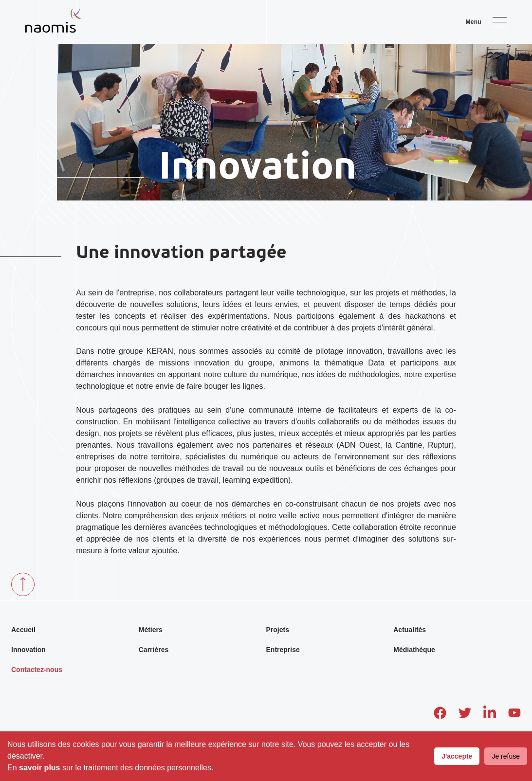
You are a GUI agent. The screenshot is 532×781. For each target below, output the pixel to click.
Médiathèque (414, 650)
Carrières (154, 650)
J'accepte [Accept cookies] (457, 756)
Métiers (151, 630)
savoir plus (39, 768)
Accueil (23, 630)
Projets (278, 630)
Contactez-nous (37, 670)
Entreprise (283, 650)
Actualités (410, 630)
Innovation (28, 650)
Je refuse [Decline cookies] (506, 756)
